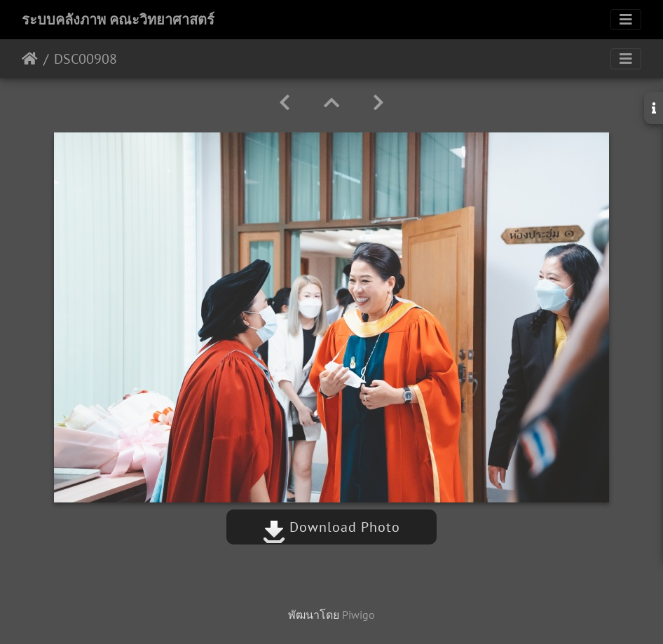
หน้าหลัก (30, 59)
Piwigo (358, 615)
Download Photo (331, 527)
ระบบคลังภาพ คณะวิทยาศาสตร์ (118, 20)
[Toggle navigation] (626, 20)
